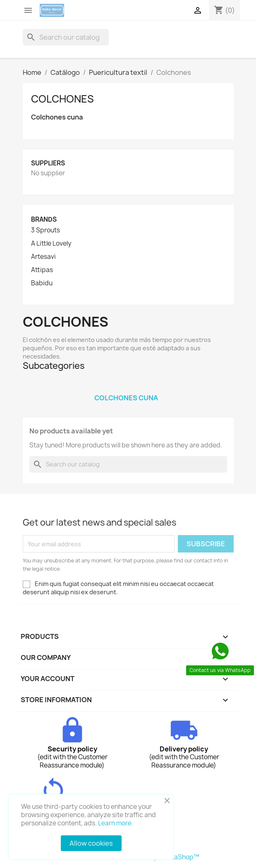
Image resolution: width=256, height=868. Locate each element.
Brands (44, 219)
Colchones (62, 99)
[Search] (66, 37)
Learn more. (116, 823)
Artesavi (43, 257)
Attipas (42, 270)
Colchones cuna (57, 117)
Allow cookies (91, 843)
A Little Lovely (51, 244)
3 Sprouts (45, 230)
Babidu (42, 283)
